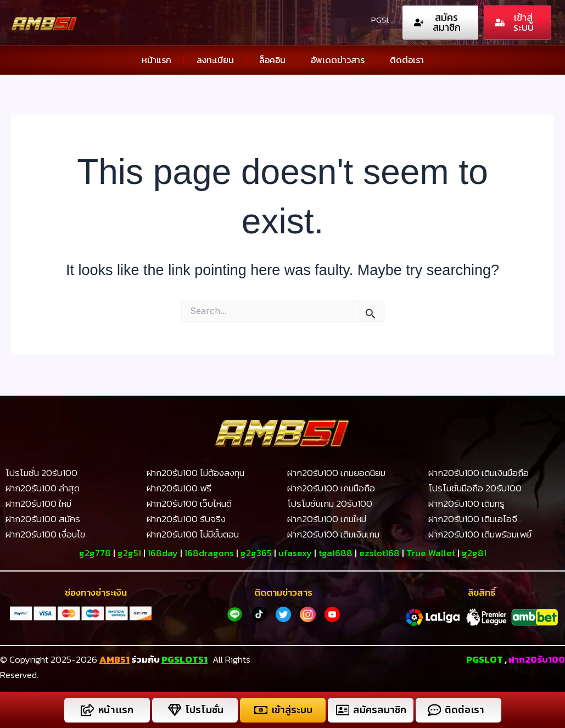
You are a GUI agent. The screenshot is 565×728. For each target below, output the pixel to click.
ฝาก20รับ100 (536, 659)
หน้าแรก (156, 60)
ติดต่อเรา (407, 60)
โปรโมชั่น (204, 710)
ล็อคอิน (272, 60)
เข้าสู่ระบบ (292, 710)
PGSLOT (484, 659)
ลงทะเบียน (215, 60)
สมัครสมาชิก (380, 710)
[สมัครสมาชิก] (342, 710)
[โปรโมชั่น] (174, 710)
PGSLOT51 (184, 659)
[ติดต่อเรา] (434, 710)
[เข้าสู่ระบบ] (261, 710)
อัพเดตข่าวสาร (338, 60)
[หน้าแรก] (87, 710)
